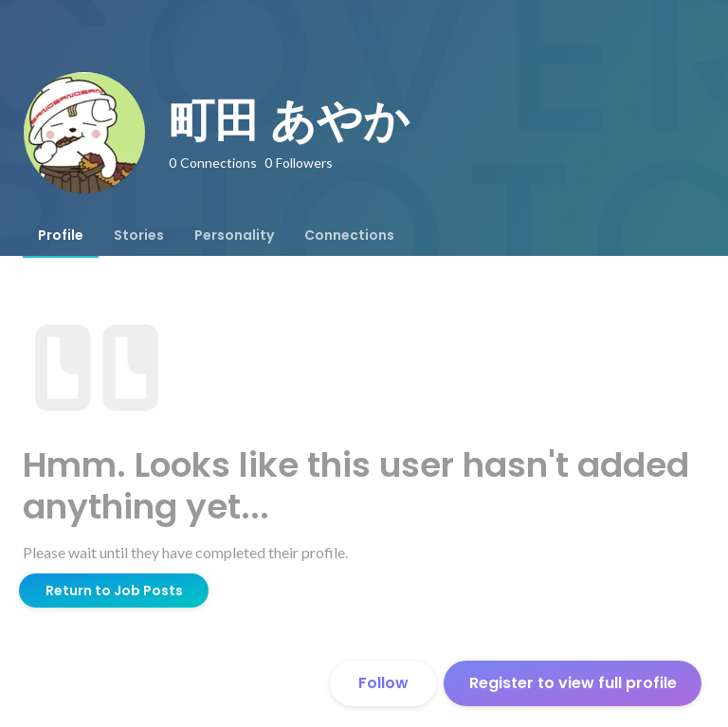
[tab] (61, 235)
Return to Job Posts (114, 591)
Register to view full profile (573, 683)
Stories (139, 235)
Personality (234, 235)
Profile (61, 235)
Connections (349, 235)
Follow (383, 683)
